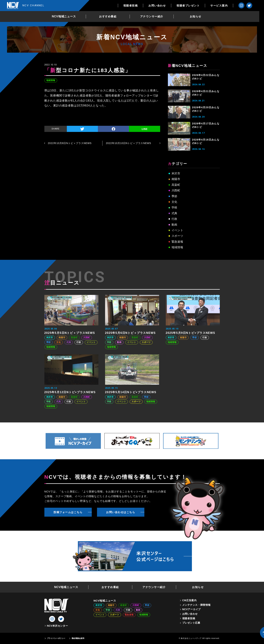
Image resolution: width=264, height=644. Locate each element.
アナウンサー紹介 (154, 16)
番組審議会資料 (78, 638)
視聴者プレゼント (193, 6)
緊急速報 (177, 242)
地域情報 (51, 80)
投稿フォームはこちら (68, 512)
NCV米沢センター (58, 626)
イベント (177, 230)
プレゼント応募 (191, 623)
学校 (175, 207)
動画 (175, 225)
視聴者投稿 (135, 6)
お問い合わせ (162, 6)
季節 (175, 196)
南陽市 (176, 179)
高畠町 (176, 185)
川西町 (176, 190)
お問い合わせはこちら (121, 512)
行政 (175, 219)
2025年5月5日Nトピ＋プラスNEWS (70, 333)
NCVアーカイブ (191, 609)
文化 (175, 202)
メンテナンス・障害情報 (196, 605)
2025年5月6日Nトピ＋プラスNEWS (130, 333)
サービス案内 (224, 6)
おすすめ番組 (110, 16)
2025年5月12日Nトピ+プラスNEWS (70, 392)
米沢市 (176, 173)
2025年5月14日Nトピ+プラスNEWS (131, 392)
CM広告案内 (189, 600)
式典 (175, 213)
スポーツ (177, 236)
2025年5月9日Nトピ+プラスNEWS (191, 333)
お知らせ (198, 16)
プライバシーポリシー (56, 638)
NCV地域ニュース (66, 16)
